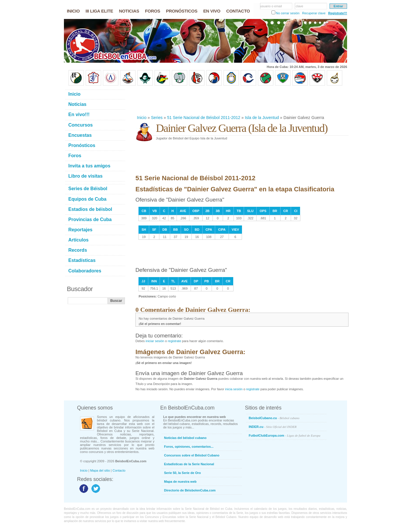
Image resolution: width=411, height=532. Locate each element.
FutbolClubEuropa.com (284, 435)
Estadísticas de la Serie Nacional (189, 464)
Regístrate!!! (338, 13)
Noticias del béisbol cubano (185, 438)
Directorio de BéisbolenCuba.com (190, 490)
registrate (175, 341)
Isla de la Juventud (262, 118)
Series (157, 118)
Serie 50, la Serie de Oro (182, 473)
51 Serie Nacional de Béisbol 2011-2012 (204, 118)
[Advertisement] (242, 100)
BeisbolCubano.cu (274, 418)
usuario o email (271, 6)
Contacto (119, 470)
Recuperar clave (314, 13)
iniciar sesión (155, 341)
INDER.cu (273, 427)
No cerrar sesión (288, 13)
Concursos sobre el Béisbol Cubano (192, 455)
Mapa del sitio (100, 470)
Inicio (142, 118)
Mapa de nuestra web (180, 482)
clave (299, 6)
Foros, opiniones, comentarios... (189, 447)
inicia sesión (234, 389)
